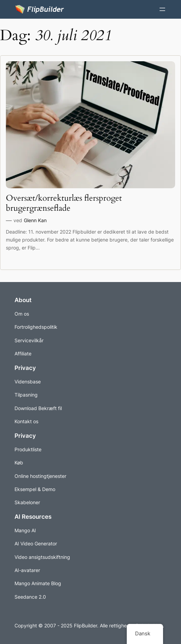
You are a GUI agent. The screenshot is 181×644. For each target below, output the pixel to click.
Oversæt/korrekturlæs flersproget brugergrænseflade (64, 203)
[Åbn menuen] (162, 9)
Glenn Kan (35, 220)
